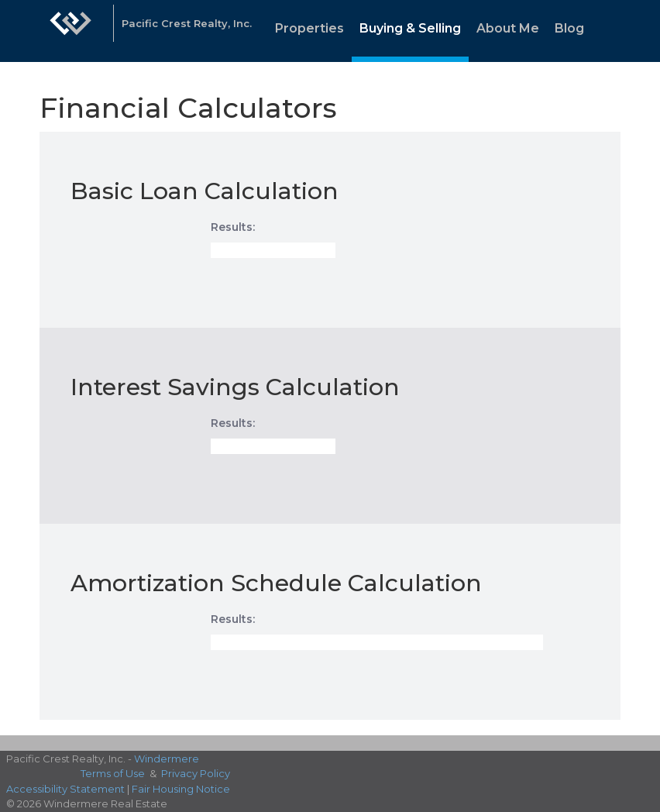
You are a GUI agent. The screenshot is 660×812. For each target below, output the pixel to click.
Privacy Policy (196, 773)
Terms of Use (113, 773)
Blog (569, 28)
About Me (508, 28)
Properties (309, 28)
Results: (233, 227)
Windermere (167, 759)
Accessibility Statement (65, 789)
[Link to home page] (70, 31)
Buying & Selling (410, 28)
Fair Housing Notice (181, 789)
